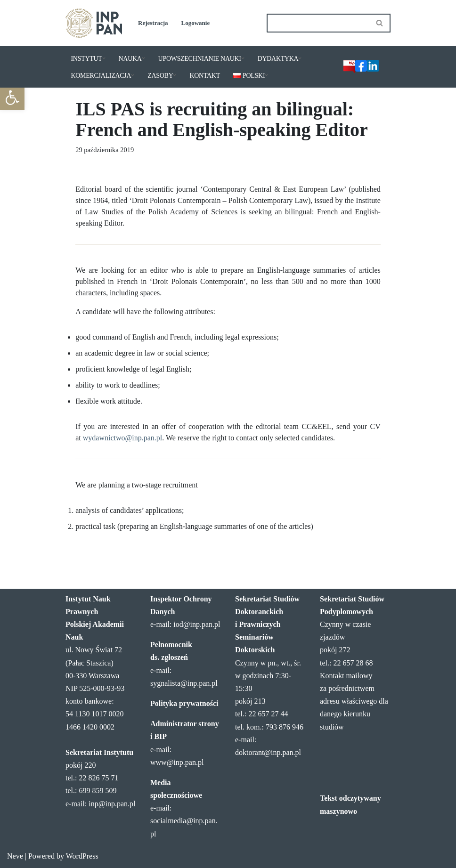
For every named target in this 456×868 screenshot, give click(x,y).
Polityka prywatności (184, 703)
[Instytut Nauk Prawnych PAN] (94, 23)
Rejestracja (153, 23)
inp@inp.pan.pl (112, 804)
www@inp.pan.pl (177, 762)
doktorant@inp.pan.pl (268, 752)
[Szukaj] (318, 23)
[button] (12, 97)
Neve (15, 856)
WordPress (82, 856)
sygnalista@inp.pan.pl (184, 683)
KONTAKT (204, 76)
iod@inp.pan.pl (197, 624)
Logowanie (196, 23)
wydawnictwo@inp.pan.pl (122, 438)
